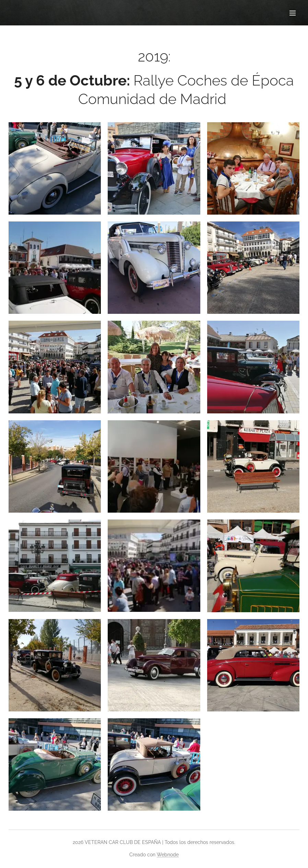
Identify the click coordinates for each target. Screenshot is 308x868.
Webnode (168, 855)
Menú (293, 13)
